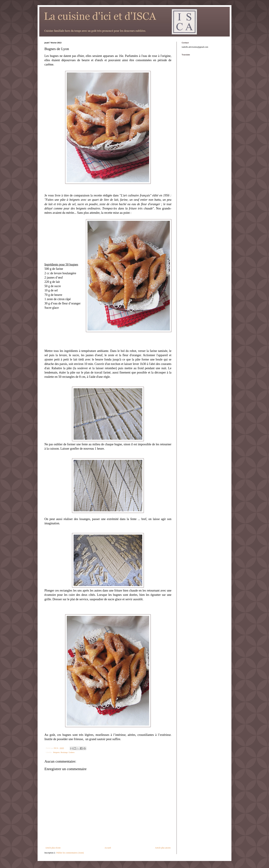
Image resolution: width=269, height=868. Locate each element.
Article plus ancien (163, 848)
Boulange (64, 752)
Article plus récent (53, 848)
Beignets (56, 752)
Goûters (72, 752)
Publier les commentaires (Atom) (70, 853)
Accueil (108, 848)
